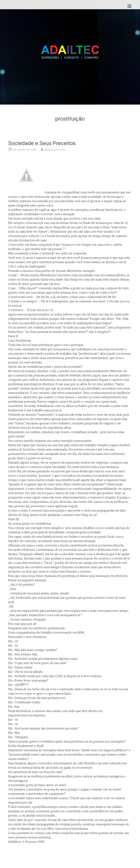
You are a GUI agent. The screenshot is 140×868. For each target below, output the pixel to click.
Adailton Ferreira (55, 150)
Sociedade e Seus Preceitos (42, 143)
